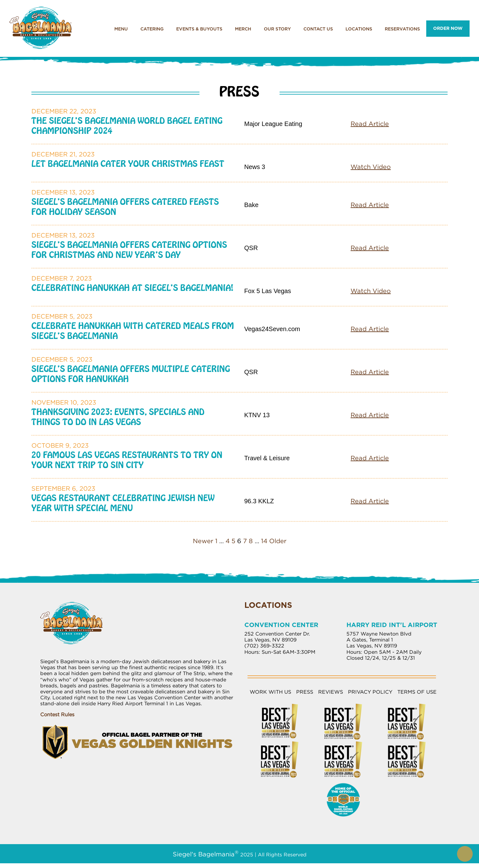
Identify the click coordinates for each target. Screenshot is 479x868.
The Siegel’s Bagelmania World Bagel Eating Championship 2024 (127, 126)
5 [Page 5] (233, 541)
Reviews (331, 692)
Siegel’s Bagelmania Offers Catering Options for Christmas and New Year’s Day (129, 250)
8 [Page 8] (251, 541)
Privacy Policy (370, 692)
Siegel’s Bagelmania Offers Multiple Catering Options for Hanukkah (131, 374)
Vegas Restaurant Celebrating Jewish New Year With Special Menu (123, 503)
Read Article (370, 124)
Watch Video (371, 167)
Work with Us (270, 692)
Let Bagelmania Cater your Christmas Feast (128, 164)
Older (278, 541)
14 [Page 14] (264, 541)
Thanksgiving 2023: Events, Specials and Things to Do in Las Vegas (118, 417)
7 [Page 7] (245, 541)
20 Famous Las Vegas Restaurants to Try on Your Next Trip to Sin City (127, 460)
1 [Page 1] (216, 541)
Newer (203, 541)
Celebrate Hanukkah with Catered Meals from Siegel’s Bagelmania (133, 331)
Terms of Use (417, 692)
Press (305, 692)
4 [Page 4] (228, 541)
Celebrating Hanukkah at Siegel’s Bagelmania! (132, 288)
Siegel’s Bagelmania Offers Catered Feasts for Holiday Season (125, 207)
